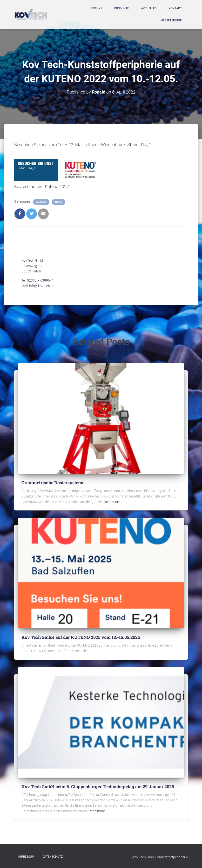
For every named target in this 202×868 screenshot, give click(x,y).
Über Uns (95, 8)
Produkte (122, 8)
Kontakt (175, 8)
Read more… (113, 502)
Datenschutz (53, 857)
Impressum (26, 857)
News (59, 202)
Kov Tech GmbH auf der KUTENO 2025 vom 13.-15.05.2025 (81, 637)
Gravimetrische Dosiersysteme (53, 483)
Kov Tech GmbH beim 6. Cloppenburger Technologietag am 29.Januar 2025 (98, 786)
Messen (41, 202)
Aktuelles (149, 8)
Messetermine (171, 20)
